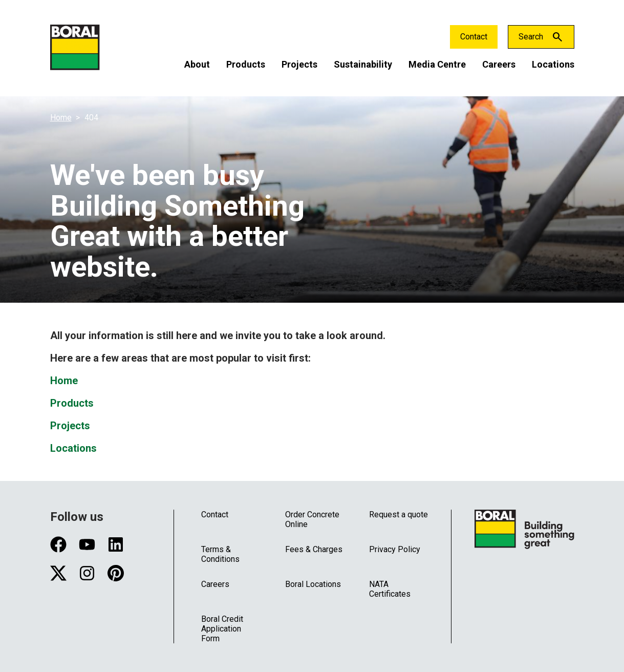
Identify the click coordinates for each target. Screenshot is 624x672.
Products (246, 64)
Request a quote (399, 514)
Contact (474, 37)
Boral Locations (313, 584)
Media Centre (437, 64)
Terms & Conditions (220, 554)
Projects (299, 64)
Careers (499, 64)
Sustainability (363, 64)
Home (61, 118)
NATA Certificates (390, 589)
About (197, 64)
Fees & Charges (314, 549)
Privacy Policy (395, 549)
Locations (553, 64)
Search (531, 37)
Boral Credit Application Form (222, 629)
